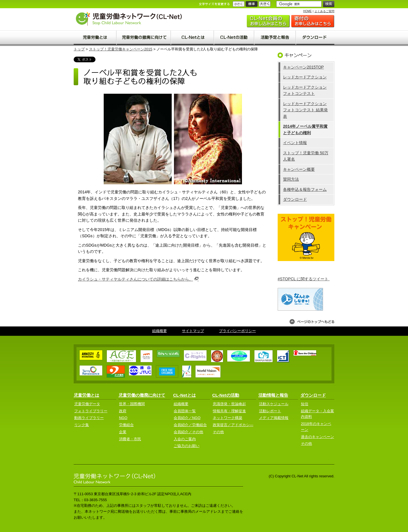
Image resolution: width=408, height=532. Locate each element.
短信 (305, 404)
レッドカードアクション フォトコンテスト (305, 90)
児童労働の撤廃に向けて (144, 38)
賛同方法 (291, 179)
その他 (218, 432)
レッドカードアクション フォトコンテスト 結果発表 (305, 110)
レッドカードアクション (305, 77)
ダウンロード (315, 38)
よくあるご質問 (324, 11)
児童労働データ (87, 404)
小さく (239, 4)
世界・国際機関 (132, 404)
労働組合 (126, 425)
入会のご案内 (268, 21)
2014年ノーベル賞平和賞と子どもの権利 (305, 130)
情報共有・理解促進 (229, 411)
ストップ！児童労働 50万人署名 (306, 156)
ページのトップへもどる (312, 322)
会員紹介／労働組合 (190, 425)
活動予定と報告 (275, 38)
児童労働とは (95, 38)
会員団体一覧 (185, 411)
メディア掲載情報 (274, 418)
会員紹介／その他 (188, 432)
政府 (123, 411)
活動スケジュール (274, 404)
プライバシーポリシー (237, 331)
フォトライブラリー (91, 411)
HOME (307, 11)
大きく (265, 4)
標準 (252, 4)
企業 (123, 432)
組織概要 (160, 331)
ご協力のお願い (313, 21)
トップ (79, 49)
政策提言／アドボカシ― (233, 425)
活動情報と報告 (273, 395)
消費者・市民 (130, 439)
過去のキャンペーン (317, 437)
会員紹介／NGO (187, 418)
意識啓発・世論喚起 (229, 404)
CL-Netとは (184, 395)
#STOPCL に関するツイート (304, 279)
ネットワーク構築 (228, 418)
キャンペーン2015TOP (303, 67)
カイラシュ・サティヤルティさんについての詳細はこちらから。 (138, 279)
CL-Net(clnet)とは (193, 38)
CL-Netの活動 (234, 38)
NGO (123, 418)
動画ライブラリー (89, 418)
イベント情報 (295, 143)
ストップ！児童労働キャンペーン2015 (121, 49)
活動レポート (270, 411)
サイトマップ (193, 331)
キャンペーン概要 (299, 169)
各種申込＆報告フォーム (305, 189)
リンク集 (82, 425)
